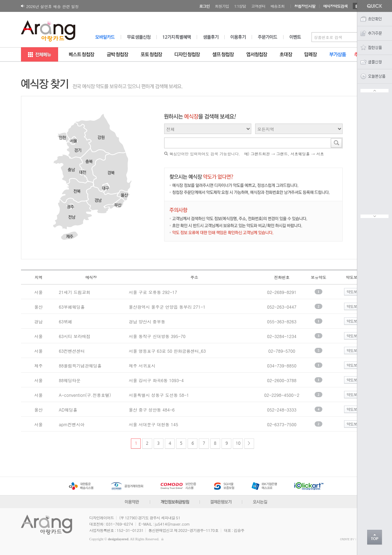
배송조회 (278, 6)
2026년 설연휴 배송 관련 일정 (52, 6)
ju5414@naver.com (173, 524)
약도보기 (353, 292)
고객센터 (258, 6)
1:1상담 (240, 6)
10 (238, 443)
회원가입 (222, 6)
